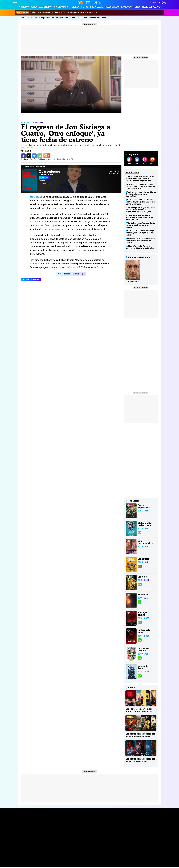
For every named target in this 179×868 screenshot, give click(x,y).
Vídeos (76, 7)
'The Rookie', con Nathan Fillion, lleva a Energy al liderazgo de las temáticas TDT (139, 217)
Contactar (100, 846)
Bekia (28, 862)
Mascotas (89, 862)
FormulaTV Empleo (37, 859)
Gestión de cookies (78, 846)
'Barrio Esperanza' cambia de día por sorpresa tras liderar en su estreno (140, 225)
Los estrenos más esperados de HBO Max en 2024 (140, 760)
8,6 (140, 640)
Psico (81, 862)
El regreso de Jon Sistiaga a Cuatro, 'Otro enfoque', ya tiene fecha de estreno (73, 18)
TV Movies (49, 826)
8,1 (139, 602)
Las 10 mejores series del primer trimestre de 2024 (139, 710)
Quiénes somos (20, 846)
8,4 (140, 584)
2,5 (140, 566)
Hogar (76, 862)
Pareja (47, 862)
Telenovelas (112, 7)
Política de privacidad (45, 846)
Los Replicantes (32, 856)
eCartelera (50, 859)
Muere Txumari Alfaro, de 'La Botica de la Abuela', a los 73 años (140, 247)
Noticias (24, 7)
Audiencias (45, 7)
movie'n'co (72, 859)
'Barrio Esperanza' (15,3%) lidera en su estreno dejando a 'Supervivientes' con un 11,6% (140, 210)
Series (34, 7)
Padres (53, 862)
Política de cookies (62, 846)
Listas (47, 824)
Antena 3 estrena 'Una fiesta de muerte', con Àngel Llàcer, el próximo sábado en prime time (140, 179)
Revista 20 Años (151, 7)
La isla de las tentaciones (54, 229)
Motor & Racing (60, 865)
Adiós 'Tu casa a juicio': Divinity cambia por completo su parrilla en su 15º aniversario (140, 186)
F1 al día (49, 865)
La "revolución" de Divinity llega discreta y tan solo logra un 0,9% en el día (140, 233)
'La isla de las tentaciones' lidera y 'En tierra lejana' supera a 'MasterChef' (58, 12)
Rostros (139, 819)
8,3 (140, 622)
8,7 (140, 533)
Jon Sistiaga (36, 197)
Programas (97, 7)
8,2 (140, 676)
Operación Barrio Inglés (45, 225)
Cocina (66, 862)
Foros (137, 7)
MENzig (28, 865)
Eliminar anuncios (90, 24)
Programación (62, 7)
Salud (60, 862)
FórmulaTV (24, 18)
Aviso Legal (32, 846)
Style (35, 865)
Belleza (40, 862)
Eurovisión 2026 (112, 826)
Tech (43, 865)
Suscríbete (140, 827)
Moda (34, 862)
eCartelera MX (61, 859)
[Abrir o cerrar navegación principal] (15, 3)
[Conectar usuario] (164, 3)
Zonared (71, 865)
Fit (71, 862)
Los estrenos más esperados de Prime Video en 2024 (140, 735)
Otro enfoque (49, 171)
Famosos (126, 7)
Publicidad (91, 846)
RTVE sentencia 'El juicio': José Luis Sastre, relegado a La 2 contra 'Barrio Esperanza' (140, 202)
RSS (107, 846)
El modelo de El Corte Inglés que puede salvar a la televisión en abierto (140, 241)
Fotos (85, 7)
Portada (19, 819)
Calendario (49, 822)
